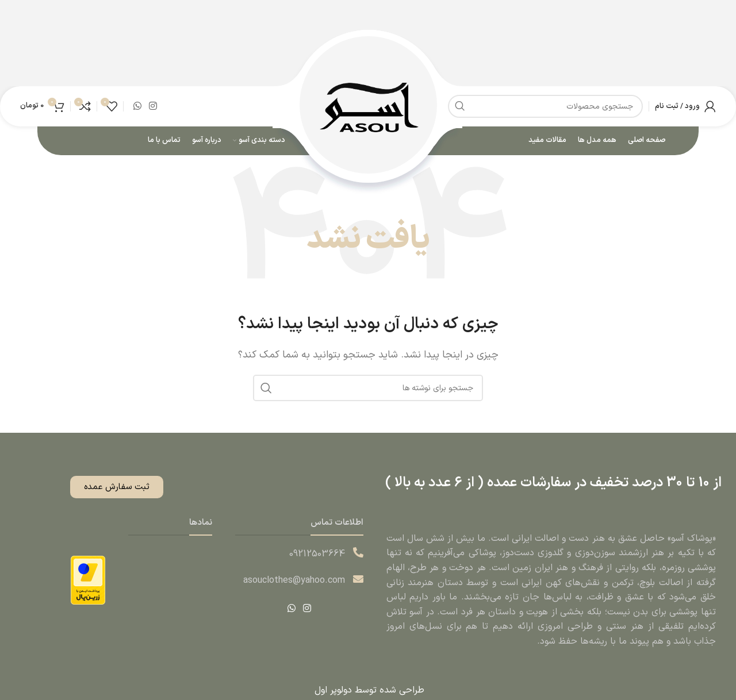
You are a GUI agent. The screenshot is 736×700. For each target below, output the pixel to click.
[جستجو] (368, 390)
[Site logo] (368, 107)
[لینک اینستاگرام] (153, 107)
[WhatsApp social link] (137, 107)
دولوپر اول (332, 692)
